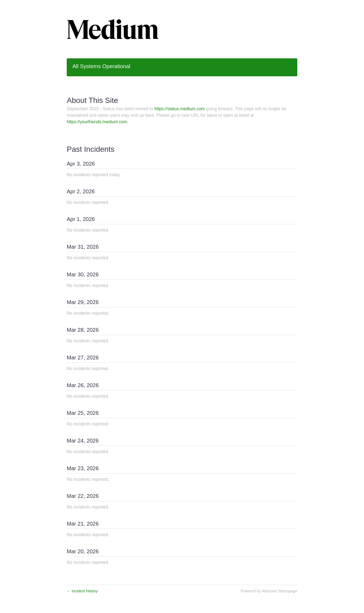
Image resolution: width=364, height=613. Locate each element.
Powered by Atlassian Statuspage (269, 591)
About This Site (92, 100)
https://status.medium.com (180, 109)
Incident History (82, 591)
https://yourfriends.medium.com (97, 122)
